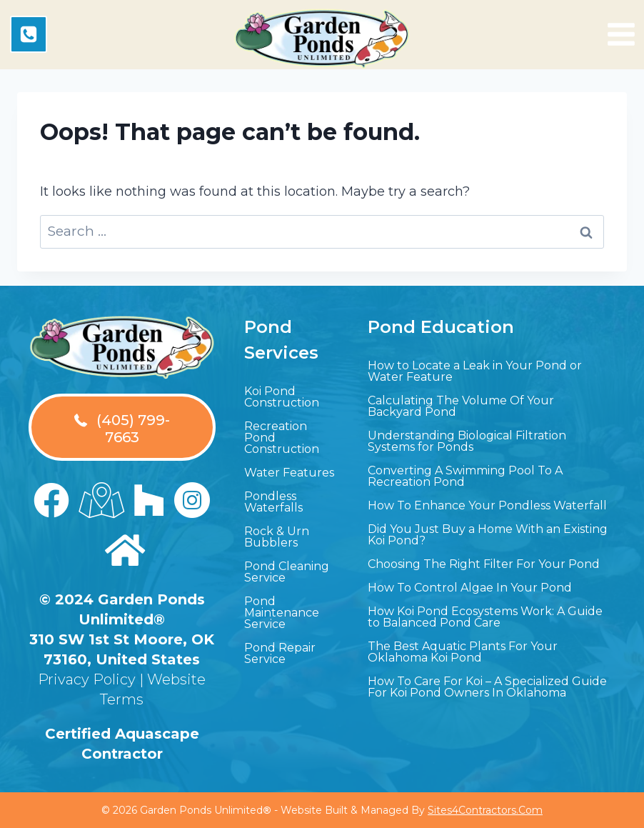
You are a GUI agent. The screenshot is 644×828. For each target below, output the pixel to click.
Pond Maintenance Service (282, 613)
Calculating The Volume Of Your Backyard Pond (461, 406)
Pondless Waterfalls (273, 502)
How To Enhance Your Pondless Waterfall (487, 505)
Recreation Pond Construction (282, 438)
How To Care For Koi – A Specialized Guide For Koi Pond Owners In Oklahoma (487, 687)
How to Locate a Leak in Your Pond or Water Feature (475, 371)
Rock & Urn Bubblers (277, 537)
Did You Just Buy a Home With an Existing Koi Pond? (488, 535)
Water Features (289, 473)
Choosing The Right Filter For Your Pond (484, 564)
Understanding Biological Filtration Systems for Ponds (467, 441)
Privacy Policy (87, 679)
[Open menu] (621, 34)
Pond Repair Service (280, 653)
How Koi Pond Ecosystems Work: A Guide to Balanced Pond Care (485, 617)
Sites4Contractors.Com (485, 810)
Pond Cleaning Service (287, 572)
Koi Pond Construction (282, 397)
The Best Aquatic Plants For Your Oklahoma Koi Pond (463, 652)
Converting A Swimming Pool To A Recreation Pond (465, 476)
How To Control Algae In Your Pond (470, 588)
